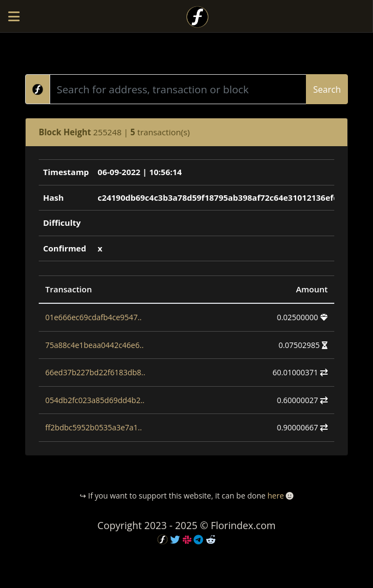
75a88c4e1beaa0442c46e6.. (94, 345)
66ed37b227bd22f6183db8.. (95, 372)
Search (327, 89)
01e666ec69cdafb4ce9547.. (94, 317)
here (275, 496)
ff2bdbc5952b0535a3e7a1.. (94, 427)
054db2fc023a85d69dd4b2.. (95, 400)
